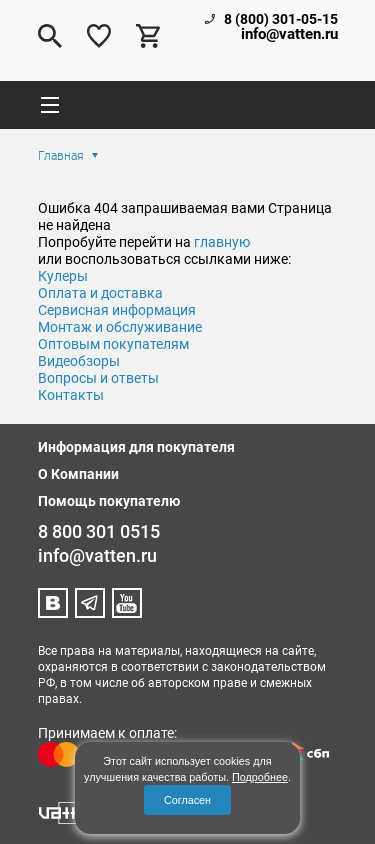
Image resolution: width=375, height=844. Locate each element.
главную (222, 242)
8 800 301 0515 (99, 531)
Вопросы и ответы (98, 378)
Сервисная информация (117, 310)
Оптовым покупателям (113, 344)
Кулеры (63, 276)
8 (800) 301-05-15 (281, 19)
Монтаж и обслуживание (120, 327)
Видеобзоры (79, 361)
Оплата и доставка (100, 293)
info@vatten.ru (289, 34)
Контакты (71, 395)
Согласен (187, 800)
